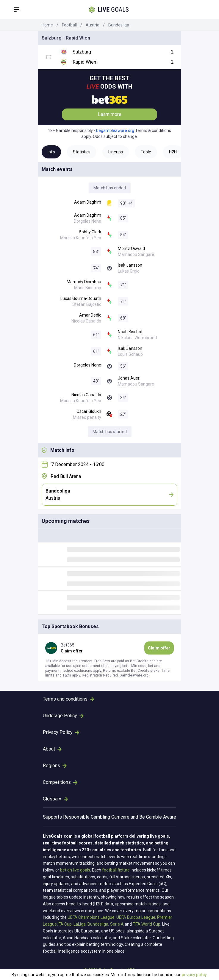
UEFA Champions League (91, 917)
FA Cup (65, 924)
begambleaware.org (115, 130)
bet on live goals (75, 870)
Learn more (110, 114)
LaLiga (80, 924)
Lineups (116, 152)
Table (146, 152)
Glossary (55, 799)
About (52, 749)
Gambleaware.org (134, 675)
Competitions (60, 782)
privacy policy (194, 975)
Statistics (82, 152)
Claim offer (159, 648)
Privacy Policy (61, 732)
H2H (173, 152)
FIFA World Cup (147, 924)
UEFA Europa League (136, 917)
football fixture (116, 870)
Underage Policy (63, 716)
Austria (93, 25)
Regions (55, 766)
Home (47, 25)
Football (69, 25)
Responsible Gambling (87, 817)
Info (51, 152)
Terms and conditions (68, 699)
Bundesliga (119, 25)
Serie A (117, 924)
